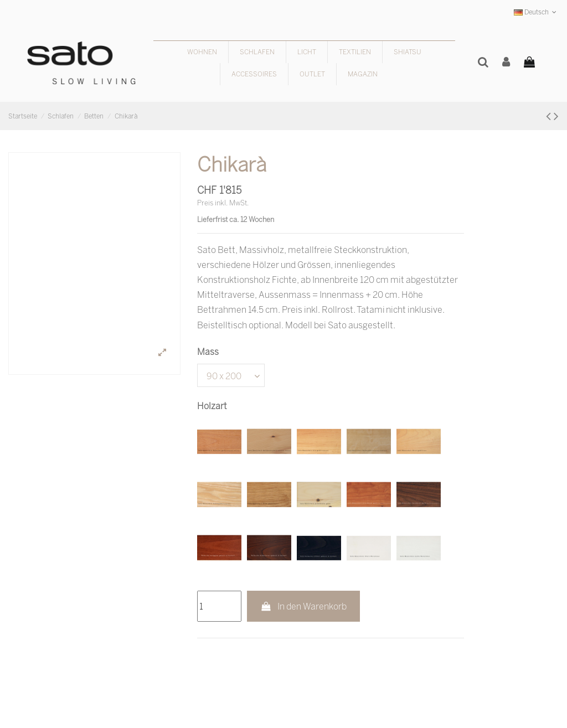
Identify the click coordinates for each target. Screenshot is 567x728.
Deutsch (536, 12)
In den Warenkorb (304, 606)
